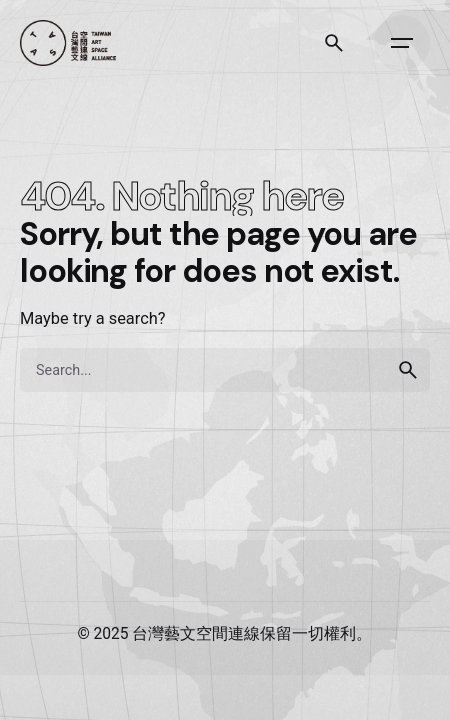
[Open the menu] (402, 43)
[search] (408, 370)
